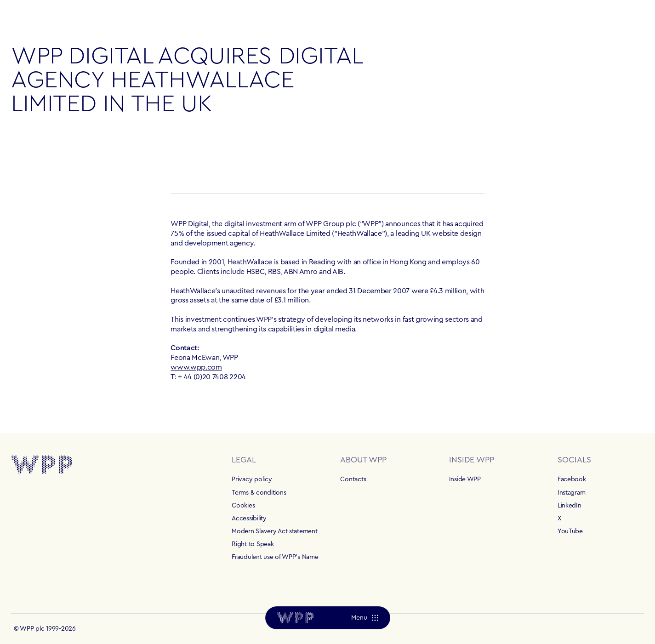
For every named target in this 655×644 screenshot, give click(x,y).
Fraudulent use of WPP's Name (275, 557)
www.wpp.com (196, 367)
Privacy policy (252, 479)
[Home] (295, 618)
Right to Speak (253, 544)
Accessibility (249, 519)
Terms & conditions (259, 493)
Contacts (353, 479)
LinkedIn (570, 506)
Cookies (243, 506)
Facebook (572, 479)
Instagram (571, 493)
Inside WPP (465, 479)
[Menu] (364, 618)
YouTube (570, 531)
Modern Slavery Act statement (274, 531)
